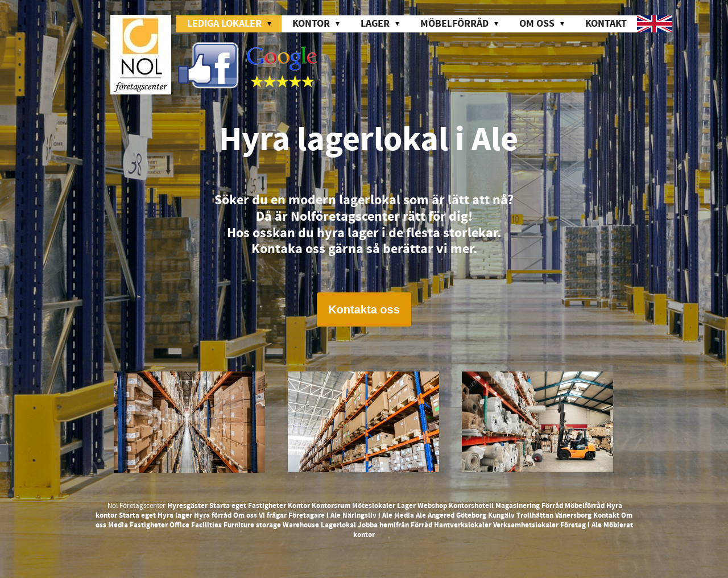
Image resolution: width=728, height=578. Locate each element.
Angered (441, 515)
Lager (406, 506)
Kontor (299, 506)
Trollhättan (535, 515)
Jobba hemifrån (383, 525)
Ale (421, 515)
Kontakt (606, 24)
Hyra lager (175, 515)
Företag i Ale (581, 525)
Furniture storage (252, 525)
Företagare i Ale (315, 515)
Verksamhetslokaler (526, 525)
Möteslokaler (374, 506)
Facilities (206, 525)
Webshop (432, 506)
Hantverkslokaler (463, 525)
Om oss (245, 515)
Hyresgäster (187, 506)
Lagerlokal (338, 525)
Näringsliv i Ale (367, 515)
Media (404, 515)
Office (179, 525)
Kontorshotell (471, 506)
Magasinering (518, 506)
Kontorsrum (331, 506)
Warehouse (301, 525)
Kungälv (501, 515)
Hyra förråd (213, 515)
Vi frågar (273, 515)
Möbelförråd (585, 506)
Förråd (552, 506)
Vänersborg (573, 515)
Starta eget (228, 506)
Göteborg (471, 515)
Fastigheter (267, 506)
